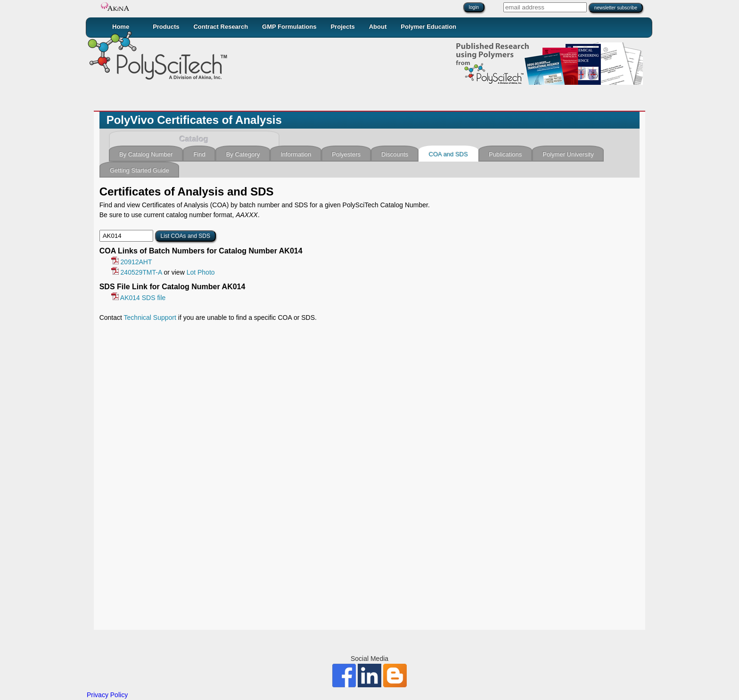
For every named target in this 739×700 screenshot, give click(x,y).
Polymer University (568, 154)
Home (121, 27)
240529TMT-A (137, 272)
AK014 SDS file (139, 298)
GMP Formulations (289, 27)
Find (199, 154)
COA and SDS (448, 154)
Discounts (395, 154)
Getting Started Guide (140, 170)
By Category (243, 154)
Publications (505, 154)
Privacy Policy (107, 695)
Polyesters (346, 154)
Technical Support (150, 317)
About (378, 27)
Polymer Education (428, 27)
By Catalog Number (146, 154)
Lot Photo (201, 272)
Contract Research (221, 27)
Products (166, 27)
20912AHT (132, 262)
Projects (342, 27)
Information (296, 154)
